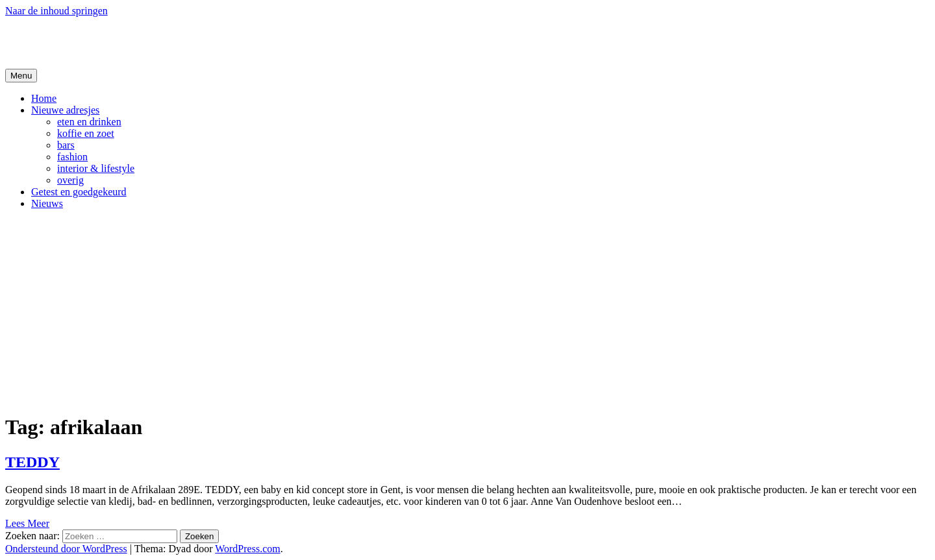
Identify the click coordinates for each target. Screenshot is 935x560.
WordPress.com (247, 549)
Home (44, 98)
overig (70, 180)
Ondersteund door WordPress (66, 549)
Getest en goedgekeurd (79, 192)
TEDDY (32, 462)
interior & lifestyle (96, 168)
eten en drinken (89, 122)
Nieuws (47, 203)
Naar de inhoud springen (56, 11)
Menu (21, 76)
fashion (72, 157)
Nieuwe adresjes (65, 110)
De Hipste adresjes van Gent (131, 42)
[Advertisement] (467, 311)
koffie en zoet (86, 133)
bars (66, 145)
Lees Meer (27, 523)
